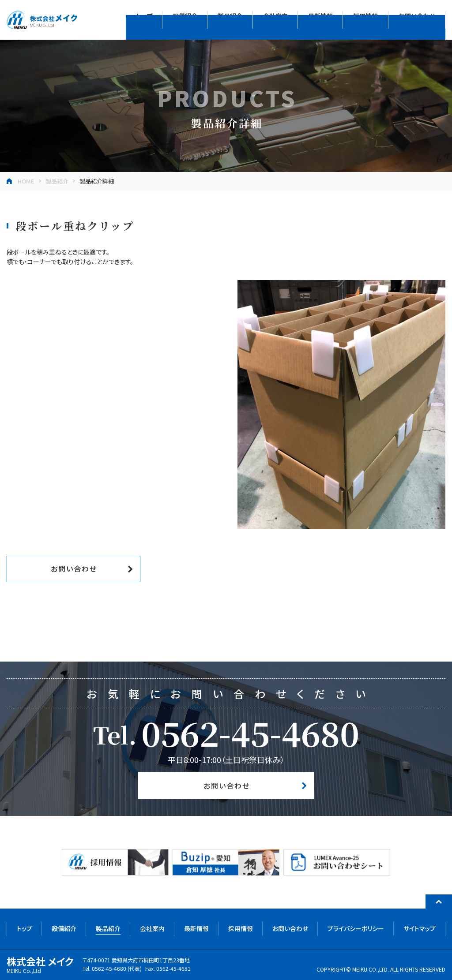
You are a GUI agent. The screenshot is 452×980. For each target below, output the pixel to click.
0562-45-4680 (250, 732)
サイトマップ (420, 928)
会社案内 (152, 928)
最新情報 (196, 928)
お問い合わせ (74, 569)
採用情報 (241, 928)
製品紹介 (57, 181)
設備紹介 (64, 928)
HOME (26, 181)
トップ (24, 928)
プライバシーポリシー (356, 928)
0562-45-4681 (173, 968)
